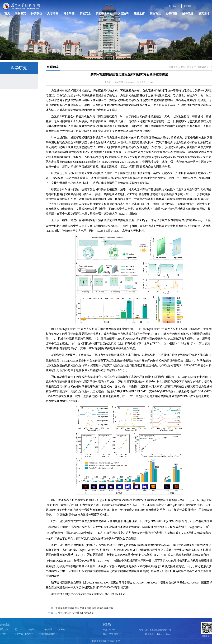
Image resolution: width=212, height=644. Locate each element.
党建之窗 (139, 13)
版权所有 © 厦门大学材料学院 (106, 641)
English (172, 6)
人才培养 (53, 13)
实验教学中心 (104, 13)
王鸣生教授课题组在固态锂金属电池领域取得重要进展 (84, 608)
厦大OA (18, 630)
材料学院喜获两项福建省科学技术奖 (75, 613)
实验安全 (85, 13)
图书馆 (3, 634)
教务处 (62, 630)
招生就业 (155, 13)
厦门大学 (4, 630)
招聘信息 (188, 13)
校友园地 (204, 13)
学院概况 (20, 13)
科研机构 (14, 92)
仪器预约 (123, 13)
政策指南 (14, 101)
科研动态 (14, 83)
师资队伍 (37, 13)
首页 (7, 13)
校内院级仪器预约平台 (49, 634)
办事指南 (171, 13)
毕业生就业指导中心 (24, 634)
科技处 (32, 630)
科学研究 (69, 13)
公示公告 (14, 110)
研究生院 (48, 630)
